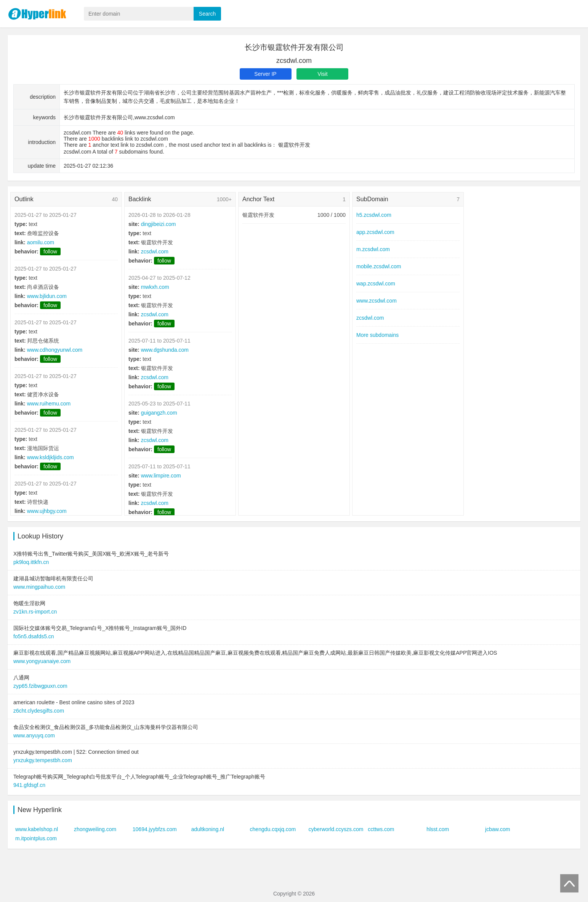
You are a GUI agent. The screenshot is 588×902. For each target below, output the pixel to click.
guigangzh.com (159, 413)
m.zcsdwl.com (373, 249)
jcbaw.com (497, 829)
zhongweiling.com (95, 829)
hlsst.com (438, 829)
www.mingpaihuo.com (39, 587)
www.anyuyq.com (34, 735)
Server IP (265, 74)
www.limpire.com (161, 476)
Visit (322, 74)
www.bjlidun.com (47, 296)
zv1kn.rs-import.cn (35, 612)
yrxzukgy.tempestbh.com (43, 760)
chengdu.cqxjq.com (273, 829)
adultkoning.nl (208, 829)
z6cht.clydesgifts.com (39, 711)
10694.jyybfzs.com (155, 829)
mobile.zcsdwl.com (379, 266)
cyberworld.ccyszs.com (336, 829)
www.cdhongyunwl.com (55, 350)
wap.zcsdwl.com (376, 284)
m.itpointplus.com (36, 838)
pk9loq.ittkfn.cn (31, 562)
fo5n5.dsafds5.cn (34, 636)
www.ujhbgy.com (47, 511)
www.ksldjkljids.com (50, 457)
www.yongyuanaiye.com (42, 661)
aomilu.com (41, 242)
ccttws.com (381, 829)
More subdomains (377, 335)
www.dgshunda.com (165, 350)
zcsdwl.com (155, 252)
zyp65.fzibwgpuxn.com (40, 686)
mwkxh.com (155, 287)
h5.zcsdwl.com (374, 215)
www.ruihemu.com (49, 404)
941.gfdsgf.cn (29, 785)
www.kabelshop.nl (37, 829)
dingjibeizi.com (159, 224)
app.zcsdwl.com (375, 232)
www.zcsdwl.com (377, 301)
